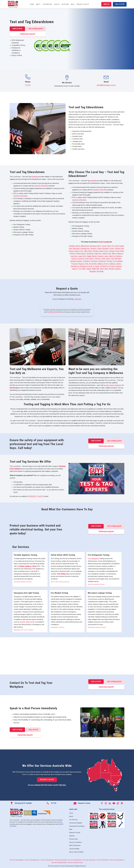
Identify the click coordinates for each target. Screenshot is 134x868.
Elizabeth (105, 248)
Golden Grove (104, 251)
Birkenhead (85, 246)
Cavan (104, 246)
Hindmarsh (90, 254)
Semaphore (75, 266)
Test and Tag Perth (103, 860)
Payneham (94, 261)
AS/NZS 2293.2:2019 (27, 622)
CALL (34, 730)
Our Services (47, 4)
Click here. (62, 785)
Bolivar (78, 246)
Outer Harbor (106, 259)
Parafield (86, 261)
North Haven (89, 259)
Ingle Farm (98, 254)
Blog (73, 4)
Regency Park (83, 264)
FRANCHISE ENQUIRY (28, 34)
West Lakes (104, 269)
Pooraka (109, 261)
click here (78, 299)
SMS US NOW (17, 29)
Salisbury (112, 264)
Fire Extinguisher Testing (96, 584)
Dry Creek (115, 246)
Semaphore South (86, 266)
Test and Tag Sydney (47, 860)
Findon (112, 248)
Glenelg (95, 251)
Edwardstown (85, 248)
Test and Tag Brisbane (75, 860)
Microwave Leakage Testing (97, 627)
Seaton (119, 264)
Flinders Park (119, 248)
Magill (89, 256)
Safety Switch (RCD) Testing (60, 582)
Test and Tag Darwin (89, 860)
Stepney (119, 266)
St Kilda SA (104, 266)
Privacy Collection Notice (53, 312)
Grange (112, 251)
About (38, 4)
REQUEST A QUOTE (36, 496)
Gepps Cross (79, 251)
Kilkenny (120, 254)
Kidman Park (107, 254)
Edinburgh (76, 248)
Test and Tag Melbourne (32, 860)
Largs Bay (74, 256)
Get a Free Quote (36, 29)
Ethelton (93, 248)
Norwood (81, 259)
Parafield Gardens (76, 261)
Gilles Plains (88, 251)
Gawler (71, 251)
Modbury (119, 256)
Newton (74, 259)
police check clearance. (113, 385)
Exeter (99, 248)
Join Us (57, 4)
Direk (109, 246)
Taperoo (75, 269)
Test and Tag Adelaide (16, 860)
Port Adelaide (118, 261)
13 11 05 (28, 85)
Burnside (93, 246)
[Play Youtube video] (96, 479)
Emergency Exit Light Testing (23, 630)
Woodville (100, 271)
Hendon (72, 254)
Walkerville (96, 269)
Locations (65, 4)
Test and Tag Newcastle (59, 862)
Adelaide (35, 177)
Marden (94, 256)
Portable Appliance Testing (22, 582)
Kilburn (114, 254)
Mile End (112, 256)
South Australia (104, 242)
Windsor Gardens (115, 269)
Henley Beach (81, 254)
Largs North (82, 256)
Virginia (89, 269)
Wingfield (93, 271)
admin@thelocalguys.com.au (106, 85)
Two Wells (82, 269)
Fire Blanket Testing (57, 627)
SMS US (106, 4)
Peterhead (102, 261)
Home (32, 4)
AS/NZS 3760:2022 (41, 186)
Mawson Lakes (103, 256)
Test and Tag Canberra (117, 860)
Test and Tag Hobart (61, 860)
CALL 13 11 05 (120, 4)
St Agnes (96, 266)
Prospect (74, 264)
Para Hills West (116, 259)
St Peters (112, 266)
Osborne (98, 259)
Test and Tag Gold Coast (75, 862)
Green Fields (119, 251)
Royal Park (93, 264)
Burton (99, 246)
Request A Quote (83, 4)
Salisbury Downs (103, 264)
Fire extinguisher (94, 558)
